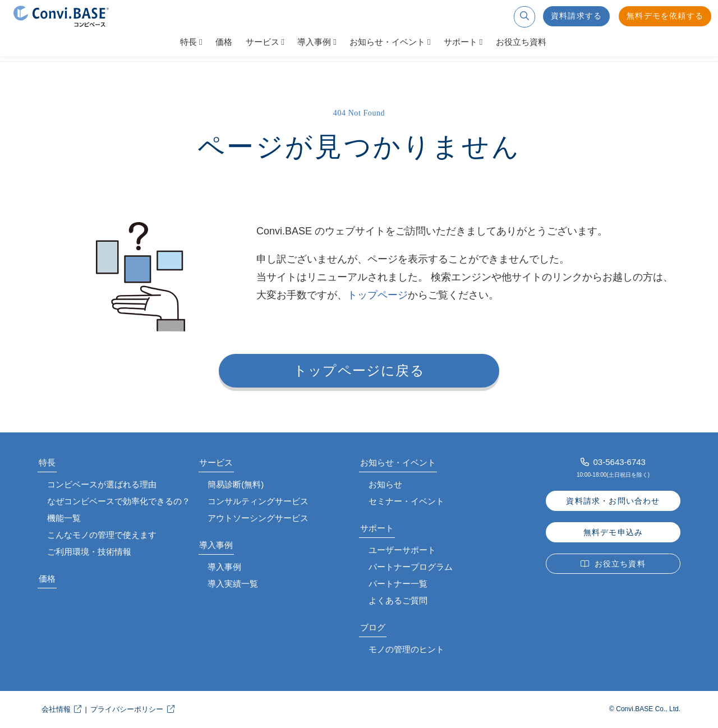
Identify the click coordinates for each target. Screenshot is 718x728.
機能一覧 (64, 518)
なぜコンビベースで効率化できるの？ (119, 501)
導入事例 (216, 545)
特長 (47, 462)
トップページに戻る (359, 371)
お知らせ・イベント (398, 462)
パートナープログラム (411, 567)
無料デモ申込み (613, 533)
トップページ (378, 295)
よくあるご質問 (398, 600)
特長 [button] (188, 42)
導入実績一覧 (233, 584)
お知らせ (385, 484)
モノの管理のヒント (406, 649)
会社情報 (56, 709)
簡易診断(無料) (236, 484)
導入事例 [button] (314, 42)
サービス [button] (263, 42)
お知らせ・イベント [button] (387, 42)
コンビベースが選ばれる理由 (102, 484)
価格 (224, 42)
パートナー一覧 (398, 584)
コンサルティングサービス (258, 501)
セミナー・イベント (406, 501)
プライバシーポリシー (127, 709)
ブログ (373, 627)
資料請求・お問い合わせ (613, 501)
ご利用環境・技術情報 (89, 552)
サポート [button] (461, 42)
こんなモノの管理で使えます (102, 535)
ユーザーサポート (402, 550)
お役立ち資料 (521, 42)
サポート (377, 528)
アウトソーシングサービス (258, 518)
